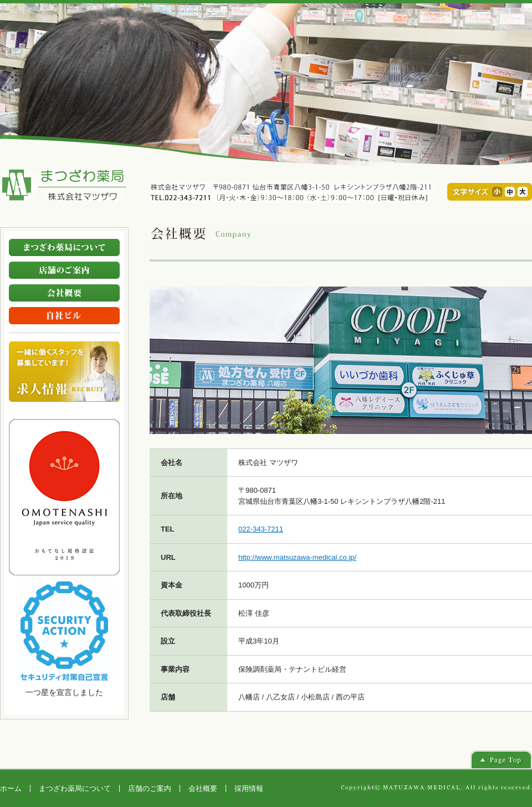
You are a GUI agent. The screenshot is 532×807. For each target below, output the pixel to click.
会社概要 (203, 788)
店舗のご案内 (150, 788)
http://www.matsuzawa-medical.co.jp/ (297, 557)
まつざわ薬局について (75, 788)
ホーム (11, 788)
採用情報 (249, 788)
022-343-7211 (261, 529)
